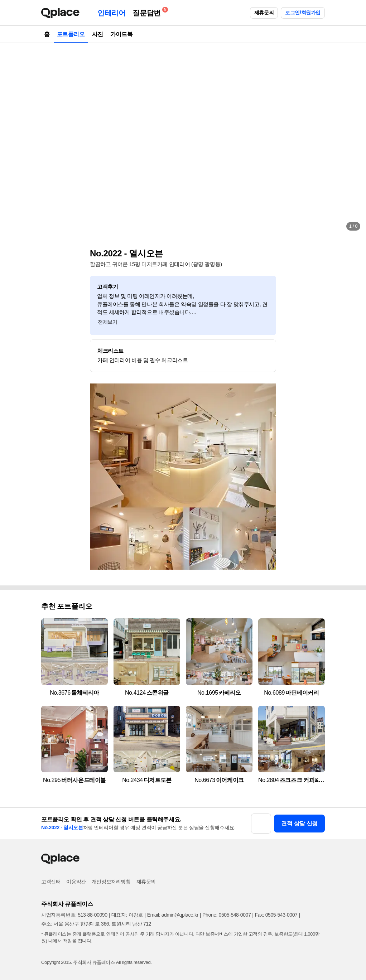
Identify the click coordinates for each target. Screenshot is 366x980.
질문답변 (148, 12)
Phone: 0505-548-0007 (227, 915)
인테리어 (111, 13)
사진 (98, 34)
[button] (13, 140)
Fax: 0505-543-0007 (276, 915)
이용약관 (76, 882)
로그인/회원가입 (303, 13)
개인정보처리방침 (111, 882)
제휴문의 (264, 13)
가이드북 (121, 34)
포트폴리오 (71, 34)
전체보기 (107, 322)
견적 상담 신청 (299, 823)
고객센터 (51, 882)
